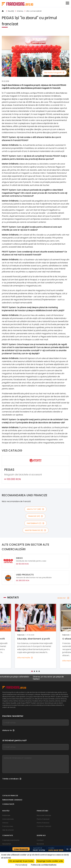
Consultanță (8, 804)
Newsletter (7, 844)
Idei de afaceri (8, 830)
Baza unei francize (44, 815)
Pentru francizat (43, 819)
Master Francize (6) (36, 530)
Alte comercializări (34, 11)
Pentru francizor (43, 823)
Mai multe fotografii (54, 73)
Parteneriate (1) (36, 523)
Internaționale (8, 819)
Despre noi (41, 835)
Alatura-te (8, 730)
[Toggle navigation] (67, 3)
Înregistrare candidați (12, 800)
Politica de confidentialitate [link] (44, 865)
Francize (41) (35, 516)
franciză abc (43, 811)
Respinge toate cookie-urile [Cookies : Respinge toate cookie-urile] (50, 861)
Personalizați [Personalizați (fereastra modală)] (21, 865)
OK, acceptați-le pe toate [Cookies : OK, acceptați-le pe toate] (21, 861)
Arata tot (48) (35, 509)
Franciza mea (8, 826)
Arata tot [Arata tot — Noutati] (63, 598)
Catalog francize (10, 796)
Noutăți (11, 11)
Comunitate (8, 835)
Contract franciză (44, 826)
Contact (40, 840)
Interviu (20, 11)
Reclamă (40, 844)
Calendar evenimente (11, 840)
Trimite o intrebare (12, 779)
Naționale (6, 815)
